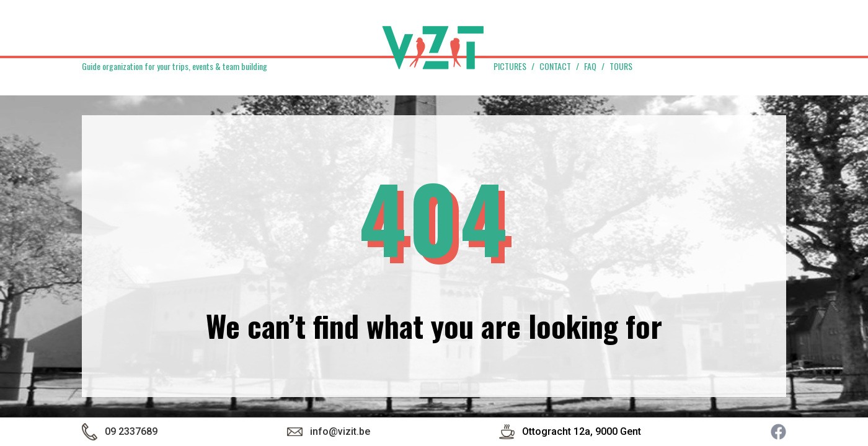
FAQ (590, 66)
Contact (555, 66)
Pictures (510, 66)
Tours (621, 66)
